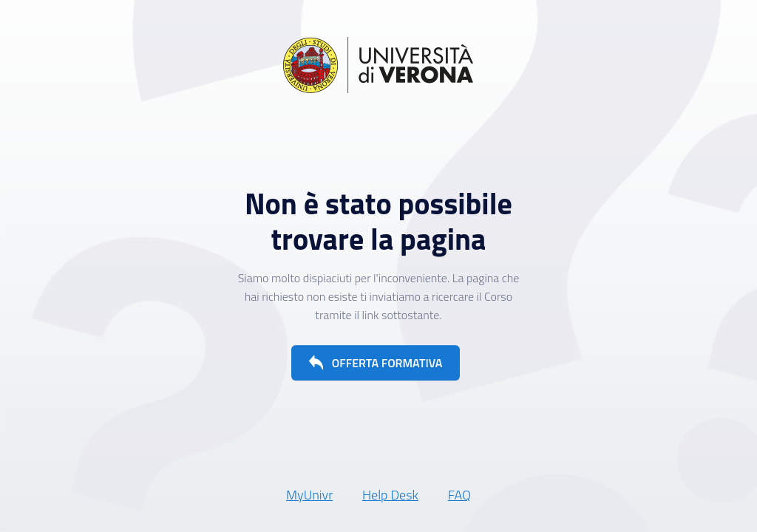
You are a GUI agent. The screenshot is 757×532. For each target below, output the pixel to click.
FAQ (459, 495)
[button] (376, 363)
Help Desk (390, 495)
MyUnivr (309, 495)
